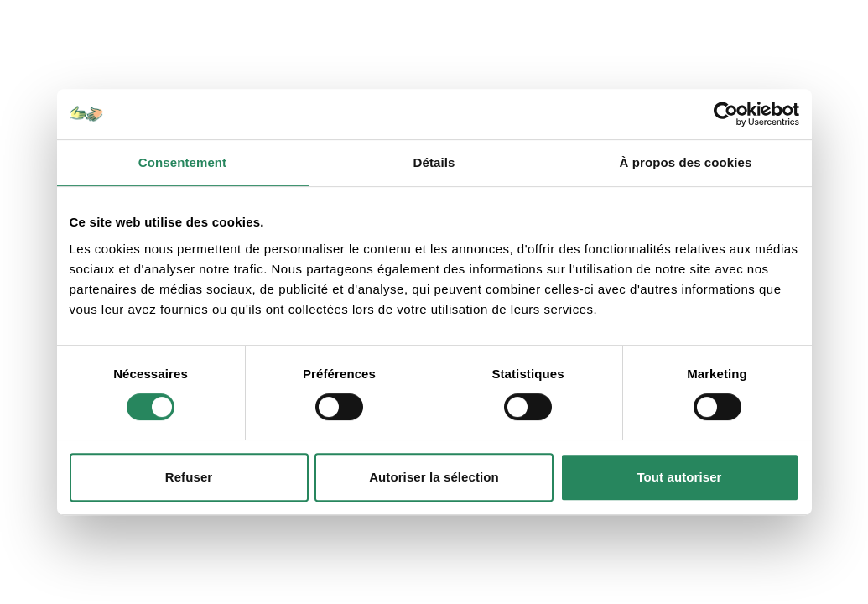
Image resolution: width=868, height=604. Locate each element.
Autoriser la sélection (434, 477)
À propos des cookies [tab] (686, 162)
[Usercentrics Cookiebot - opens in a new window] (726, 114)
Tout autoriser (679, 477)
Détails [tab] (434, 162)
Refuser (189, 477)
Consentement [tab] (182, 162)
